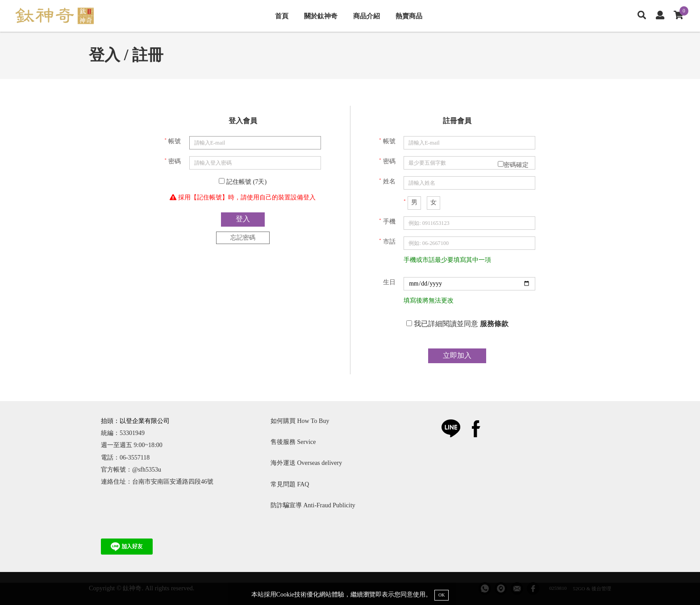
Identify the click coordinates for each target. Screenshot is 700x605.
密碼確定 (513, 165)
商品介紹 (367, 16)
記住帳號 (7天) (243, 182)
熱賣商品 (409, 16)
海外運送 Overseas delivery (306, 463)
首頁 (282, 16)
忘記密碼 (243, 237)
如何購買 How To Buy (300, 421)
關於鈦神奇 (321, 16)
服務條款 (494, 324)
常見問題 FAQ (290, 484)
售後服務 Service (293, 442)
